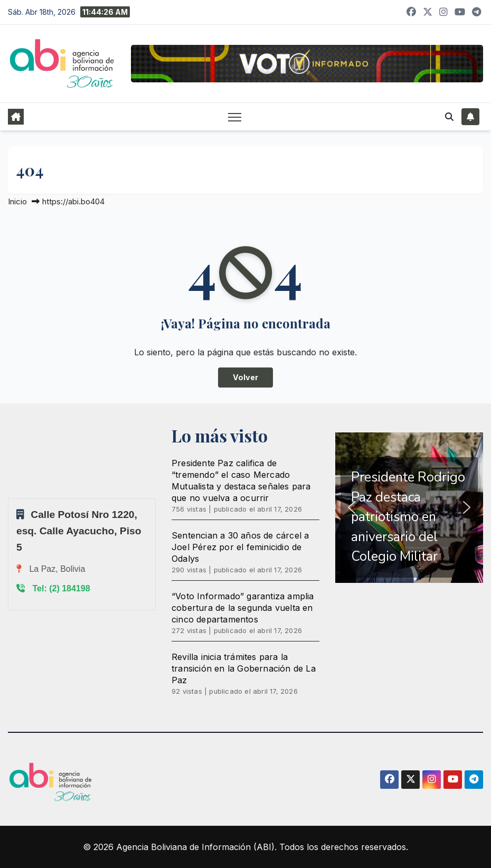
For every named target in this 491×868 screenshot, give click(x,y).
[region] (409, 508)
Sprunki (10, 498)
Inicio (17, 201)
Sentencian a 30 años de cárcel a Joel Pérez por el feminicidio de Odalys (240, 547)
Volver (245, 377)
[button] (449, 117)
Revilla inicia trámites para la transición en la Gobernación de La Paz (244, 668)
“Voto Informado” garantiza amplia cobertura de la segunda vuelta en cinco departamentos (243, 608)
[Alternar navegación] (235, 116)
